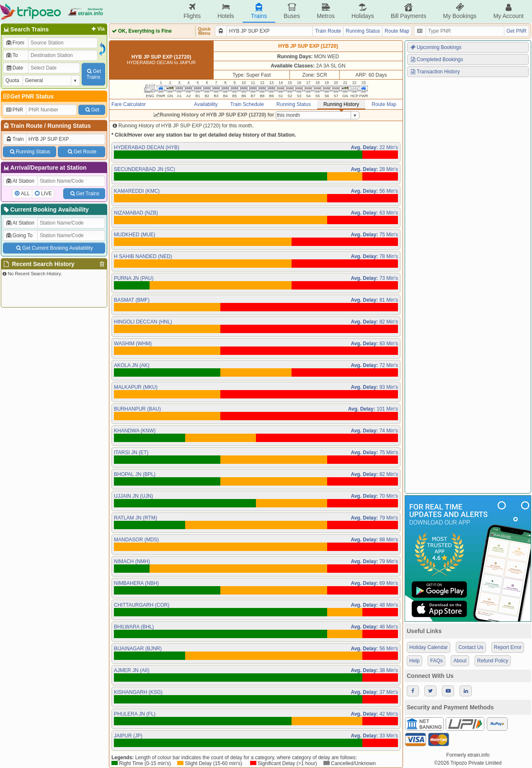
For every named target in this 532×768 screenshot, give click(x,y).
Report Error (508, 647)
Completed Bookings (436, 59)
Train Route (27, 126)
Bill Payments (409, 11)
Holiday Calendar (429, 647)
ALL (25, 194)
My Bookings (460, 11)
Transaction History (435, 72)
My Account (509, 11)
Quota (12, 80)
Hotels (226, 11)
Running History (341, 104)
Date (14, 68)
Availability (206, 104)
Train (15, 139)
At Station (20, 181)
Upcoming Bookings (436, 47)
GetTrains (93, 74)
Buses (292, 11)
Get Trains (84, 194)
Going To (19, 235)
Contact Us (471, 647)
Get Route (81, 152)
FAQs (436, 661)
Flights (192, 11)
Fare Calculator (129, 104)
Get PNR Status (28, 96)
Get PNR (517, 31)
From (15, 43)
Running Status (69, 126)
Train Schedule (247, 104)
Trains (259, 11)
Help (414, 661)
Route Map (397, 31)
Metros (326, 11)
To (12, 55)
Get (92, 110)
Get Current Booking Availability (54, 248)
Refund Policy (493, 661)
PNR (14, 110)
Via (97, 29)
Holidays (363, 11)
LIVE (46, 194)
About (460, 661)
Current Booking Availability (45, 209)
